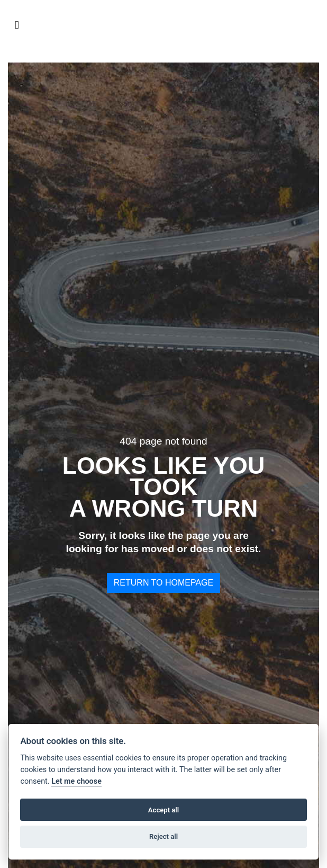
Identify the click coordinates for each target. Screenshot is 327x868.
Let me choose (76, 781)
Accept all (163, 810)
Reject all (163, 836)
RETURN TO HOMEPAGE (163, 583)
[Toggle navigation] (17, 25)
